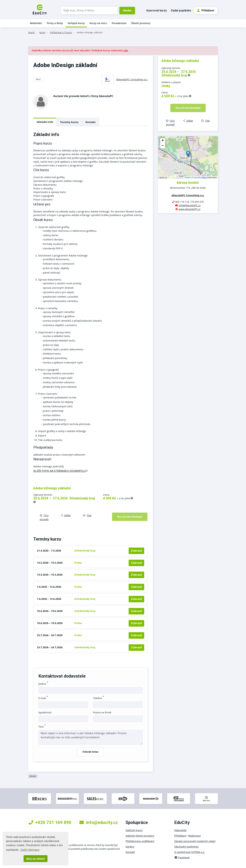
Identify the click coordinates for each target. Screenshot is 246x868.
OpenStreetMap (200, 177)
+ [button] (163, 141)
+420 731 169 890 (50, 822)
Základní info (45, 122)
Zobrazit (136, 551)
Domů (31, 32)
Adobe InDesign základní (90, 32)
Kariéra (130, 847)
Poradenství (119, 23)
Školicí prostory (141, 23)
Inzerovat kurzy (157, 10)
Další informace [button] (30, 850)
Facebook (182, 857)
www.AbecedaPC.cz (190, 209)
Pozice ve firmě (102, 712)
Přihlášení (206, 10)
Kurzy (42, 32)
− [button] (163, 146)
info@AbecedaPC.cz (190, 205)
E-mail (43, 698)
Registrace (195, 836)
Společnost (45, 712)
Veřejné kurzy (76, 23)
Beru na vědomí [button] (36, 859)
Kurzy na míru (98, 23)
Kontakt (91, 122)
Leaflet (187, 177)
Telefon (99, 698)
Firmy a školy (55, 23)
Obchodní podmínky (186, 847)
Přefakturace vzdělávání (140, 841)
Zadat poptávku (181, 10)
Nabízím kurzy (134, 830)
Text (42, 727)
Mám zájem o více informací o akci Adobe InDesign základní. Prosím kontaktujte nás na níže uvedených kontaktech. (91, 737)
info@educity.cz (99, 822)
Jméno (43, 684)
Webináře (36, 23)
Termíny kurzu (69, 122)
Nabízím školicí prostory (140, 836)
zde (126, 50)
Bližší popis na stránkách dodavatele (60, 471)
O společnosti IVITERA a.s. (190, 852)
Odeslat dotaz (91, 752)
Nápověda (180, 830)
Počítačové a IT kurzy (61, 32)
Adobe (33, 776)
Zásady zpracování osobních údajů (195, 841)
